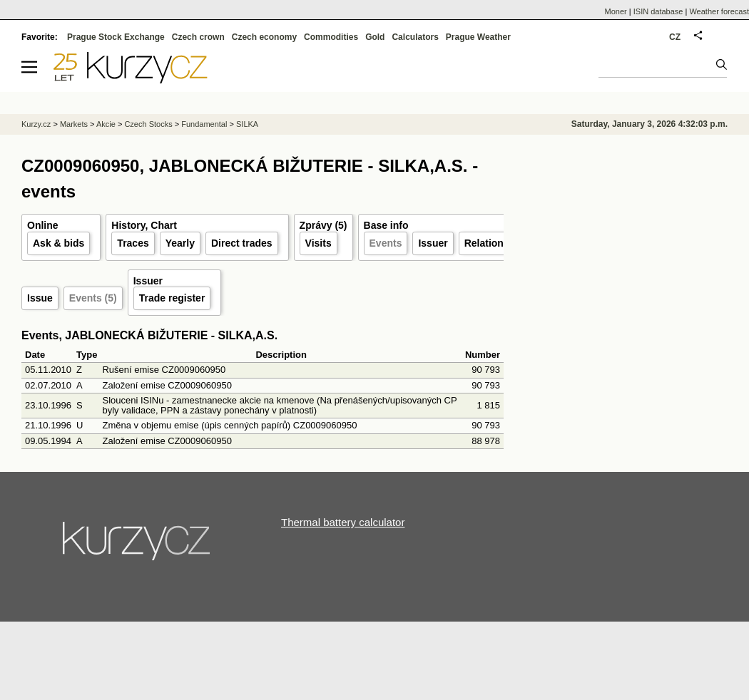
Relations (487, 243)
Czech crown (198, 37)
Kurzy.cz (36, 124)
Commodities (331, 37)
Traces (133, 243)
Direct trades (242, 243)
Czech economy (264, 37)
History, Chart (144, 225)
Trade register (172, 298)
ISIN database (658, 11)
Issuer (433, 243)
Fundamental (204, 124)
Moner (616, 11)
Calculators (415, 37)
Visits (319, 243)
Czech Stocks (148, 124)
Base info (386, 225)
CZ (675, 37)
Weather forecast (719, 11)
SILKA (247, 124)
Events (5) (93, 298)
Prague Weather (478, 37)
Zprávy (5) (323, 225)
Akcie (106, 124)
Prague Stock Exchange (116, 37)
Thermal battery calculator (343, 522)
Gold (375, 37)
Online (43, 225)
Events (386, 243)
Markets (74, 124)
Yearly (180, 243)
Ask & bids (58, 243)
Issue (40, 298)
